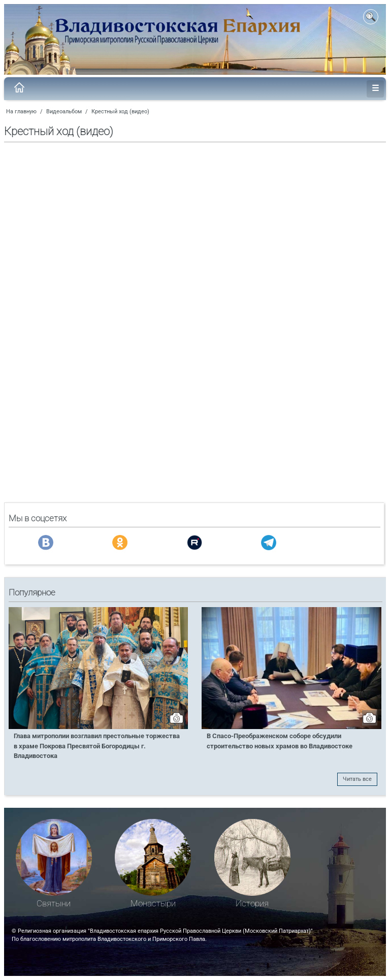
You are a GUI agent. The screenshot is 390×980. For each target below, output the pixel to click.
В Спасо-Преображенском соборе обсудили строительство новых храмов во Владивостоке (280, 741)
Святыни (54, 904)
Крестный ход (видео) (120, 112)
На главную (21, 112)
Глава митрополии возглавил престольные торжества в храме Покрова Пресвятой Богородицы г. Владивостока (97, 746)
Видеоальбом (64, 112)
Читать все (357, 779)
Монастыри (153, 904)
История (252, 904)
